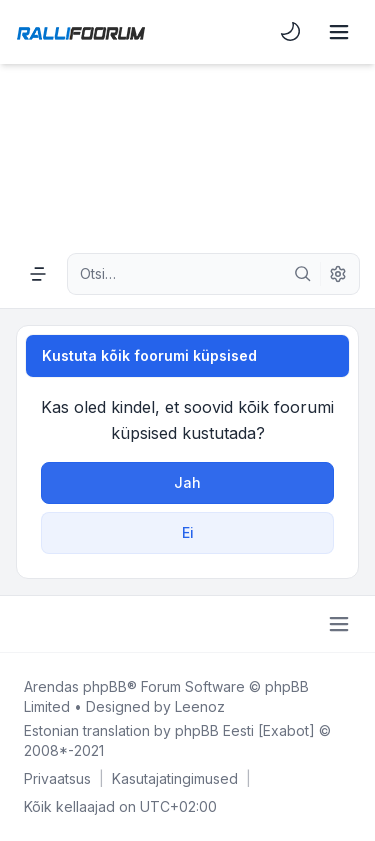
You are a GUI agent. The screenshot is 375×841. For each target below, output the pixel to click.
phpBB (105, 686)
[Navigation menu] (38, 274)
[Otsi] (303, 274)
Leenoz (200, 706)
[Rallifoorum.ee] (81, 32)
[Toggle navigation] (339, 32)
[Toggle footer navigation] (339, 624)
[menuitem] (291, 32)
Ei (188, 532)
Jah (187, 482)
